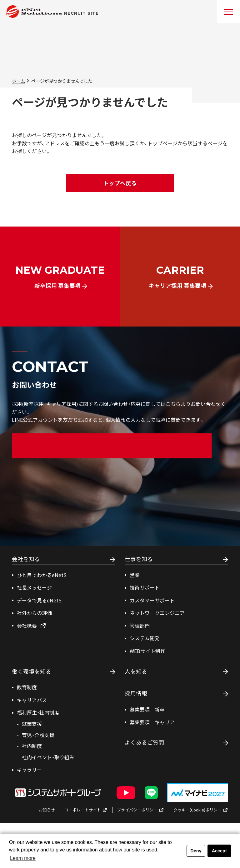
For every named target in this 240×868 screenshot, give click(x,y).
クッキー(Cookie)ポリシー (201, 810)
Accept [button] (219, 851)
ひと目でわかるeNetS (42, 575)
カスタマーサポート (152, 600)
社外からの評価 (34, 613)
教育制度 (27, 687)
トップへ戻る (120, 183)
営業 (135, 575)
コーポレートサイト (86, 810)
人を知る (136, 671)
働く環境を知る (32, 671)
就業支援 (32, 724)
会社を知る (26, 559)
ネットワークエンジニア (157, 613)
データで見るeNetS (39, 600)
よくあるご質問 (144, 742)
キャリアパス (32, 700)
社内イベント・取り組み (48, 757)
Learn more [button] (23, 858)
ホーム (18, 81)
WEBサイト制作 (147, 651)
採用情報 (136, 693)
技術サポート (145, 587)
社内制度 (32, 746)
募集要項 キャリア (152, 722)
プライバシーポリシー (140, 810)
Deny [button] (196, 851)
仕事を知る (139, 559)
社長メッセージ (34, 587)
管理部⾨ (140, 626)
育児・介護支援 (38, 735)
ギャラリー (29, 770)
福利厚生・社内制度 (38, 712)
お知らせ (47, 810)
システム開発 (145, 638)
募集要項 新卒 (147, 709)
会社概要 (32, 626)
